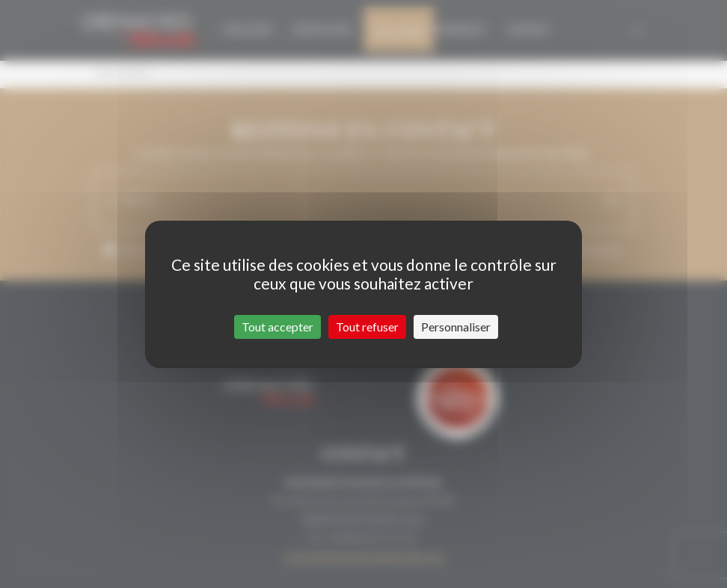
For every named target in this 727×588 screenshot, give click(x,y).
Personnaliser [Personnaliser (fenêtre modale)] (456, 327)
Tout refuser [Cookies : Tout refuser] (367, 327)
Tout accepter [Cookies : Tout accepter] (277, 327)
